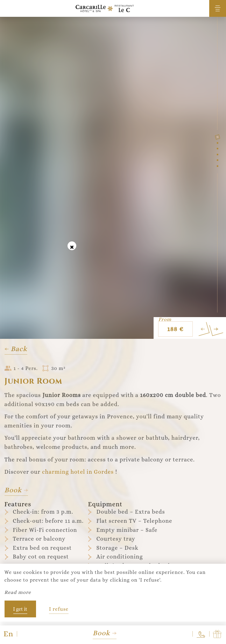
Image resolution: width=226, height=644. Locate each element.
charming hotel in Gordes (78, 472)
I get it (20, 609)
